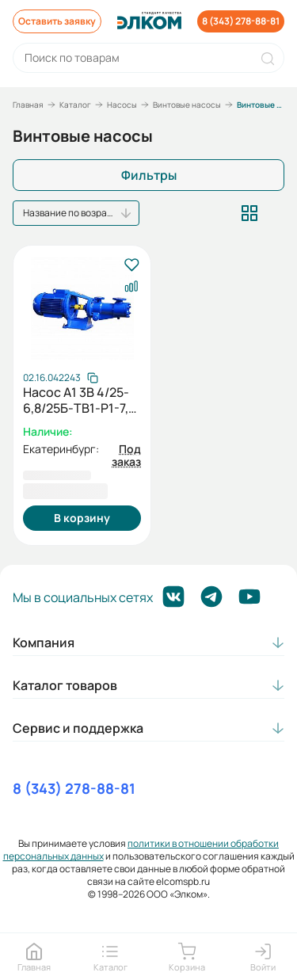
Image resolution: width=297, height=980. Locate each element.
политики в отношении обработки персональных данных (141, 850)
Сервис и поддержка (78, 728)
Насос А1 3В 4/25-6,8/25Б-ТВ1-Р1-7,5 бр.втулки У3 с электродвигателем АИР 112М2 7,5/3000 (82, 400)
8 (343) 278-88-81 (74, 788)
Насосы (122, 105)
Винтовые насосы (187, 105)
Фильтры (149, 175)
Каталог (75, 105)
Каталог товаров (65, 685)
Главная (28, 105)
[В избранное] (131, 266)
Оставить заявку (57, 21)
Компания (44, 643)
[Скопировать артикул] (61, 378)
